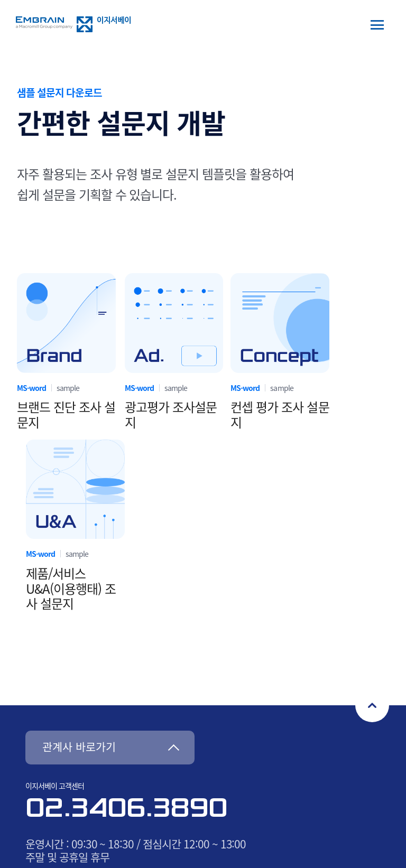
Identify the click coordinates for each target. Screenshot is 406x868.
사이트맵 (137, 716)
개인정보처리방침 (203, 716)
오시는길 (91, 716)
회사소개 (44, 716)
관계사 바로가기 (79, 568)
